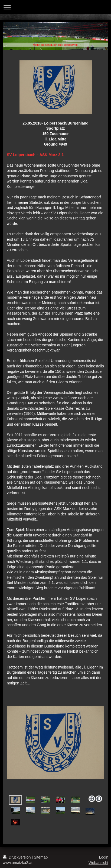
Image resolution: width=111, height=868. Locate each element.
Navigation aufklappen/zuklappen (56, 7)
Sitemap (41, 857)
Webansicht (98, 863)
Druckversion (17, 857)
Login (104, 857)
